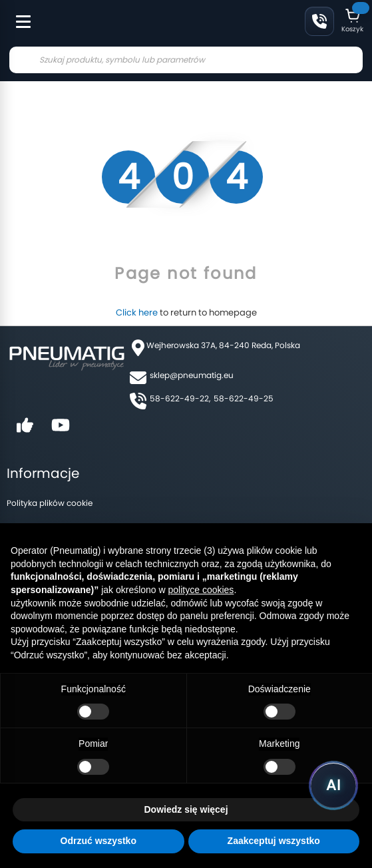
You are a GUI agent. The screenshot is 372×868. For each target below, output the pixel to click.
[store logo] (99, 23)
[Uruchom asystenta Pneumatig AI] (333, 785)
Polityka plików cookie (50, 503)
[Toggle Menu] (17, 15)
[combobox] (186, 60)
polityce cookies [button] (201, 590)
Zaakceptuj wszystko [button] (274, 841)
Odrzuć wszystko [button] (98, 841)
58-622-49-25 (244, 398)
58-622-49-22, (180, 398)
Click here (137, 313)
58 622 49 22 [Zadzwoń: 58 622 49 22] (319, 21)
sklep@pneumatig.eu (192, 375)
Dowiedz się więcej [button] (186, 809)
